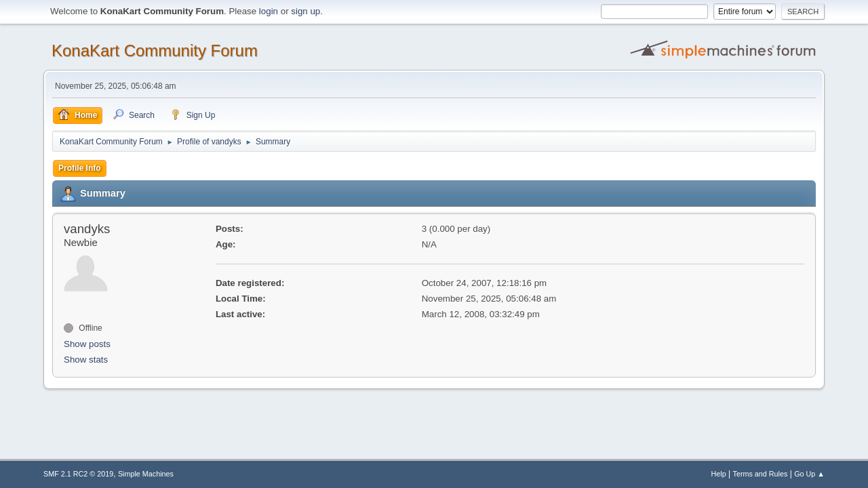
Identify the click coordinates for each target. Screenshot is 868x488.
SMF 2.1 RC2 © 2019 (78, 474)
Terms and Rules (761, 474)
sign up (305, 11)
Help (719, 474)
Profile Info (80, 168)
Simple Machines (146, 474)
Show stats (86, 360)
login (269, 11)
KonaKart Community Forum (155, 50)
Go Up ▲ (809, 474)
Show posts (87, 344)
